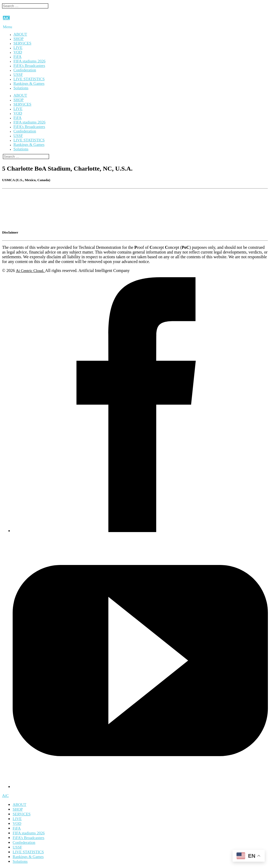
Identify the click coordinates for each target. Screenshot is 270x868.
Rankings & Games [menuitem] (28, 857)
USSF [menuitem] (17, 847)
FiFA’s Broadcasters (29, 66)
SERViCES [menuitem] (22, 814)
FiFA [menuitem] (17, 828)
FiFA (18, 57)
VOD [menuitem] (17, 824)
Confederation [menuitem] (24, 842)
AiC (6, 18)
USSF (18, 75)
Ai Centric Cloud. (30, 271)
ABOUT (20, 34)
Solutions (21, 88)
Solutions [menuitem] (20, 861)
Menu (8, 27)
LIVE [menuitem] (17, 819)
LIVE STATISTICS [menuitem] (28, 852)
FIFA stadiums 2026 (29, 61)
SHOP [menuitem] (18, 809)
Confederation (25, 70)
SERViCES (22, 43)
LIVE (18, 48)
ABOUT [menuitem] (20, 805)
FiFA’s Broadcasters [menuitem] (28, 838)
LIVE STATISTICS (29, 79)
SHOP (18, 39)
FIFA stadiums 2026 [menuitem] (29, 833)
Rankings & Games (29, 83)
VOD (18, 52)
